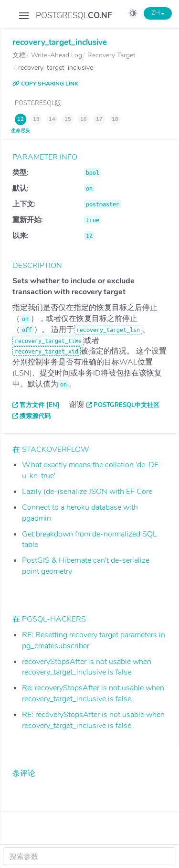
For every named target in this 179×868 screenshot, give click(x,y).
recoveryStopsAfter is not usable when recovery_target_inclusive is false (87, 667)
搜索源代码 (35, 416)
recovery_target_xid (47, 351)
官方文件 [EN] (40, 405)
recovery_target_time (48, 341)
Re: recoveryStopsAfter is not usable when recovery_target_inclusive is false (93, 693)
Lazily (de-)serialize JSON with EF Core (87, 492)
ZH (158, 13)
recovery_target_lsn (108, 330)
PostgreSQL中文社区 (126, 405)
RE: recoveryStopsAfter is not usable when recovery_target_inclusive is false (93, 720)
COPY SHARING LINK (45, 84)
